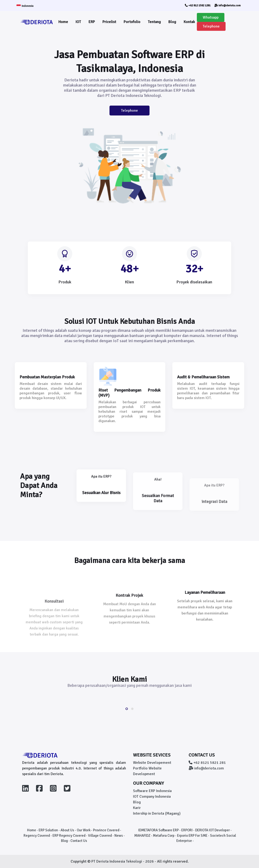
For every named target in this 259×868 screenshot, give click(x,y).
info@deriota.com (227, 6)
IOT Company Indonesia (152, 797)
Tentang (154, 22)
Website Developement (152, 763)
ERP (92, 22)
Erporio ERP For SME (192, 836)
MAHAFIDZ (142, 836)
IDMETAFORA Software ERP (158, 830)
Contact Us (79, 841)
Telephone (211, 26)
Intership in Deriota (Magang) (157, 813)
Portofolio (132, 22)
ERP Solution (48, 830)
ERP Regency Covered (69, 836)
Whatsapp (211, 17)
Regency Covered (37, 836)
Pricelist (109, 22)
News (119, 836)
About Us (67, 830)
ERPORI (187, 830)
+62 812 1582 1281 (198, 6)
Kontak (189, 22)
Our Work (84, 830)
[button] (127, 709)
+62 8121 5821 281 (207, 763)
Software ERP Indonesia (152, 791)
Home (63, 22)
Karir (137, 808)
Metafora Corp (164, 836)
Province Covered (106, 830)
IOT (78, 22)
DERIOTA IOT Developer (212, 830)
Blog (172, 22)
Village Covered (100, 836)
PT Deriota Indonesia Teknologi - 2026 (123, 861)
